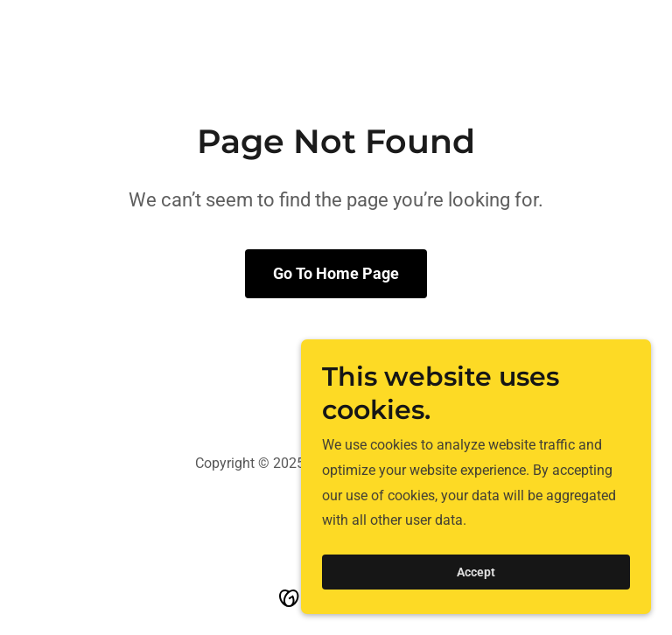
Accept (476, 572)
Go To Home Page (336, 273)
